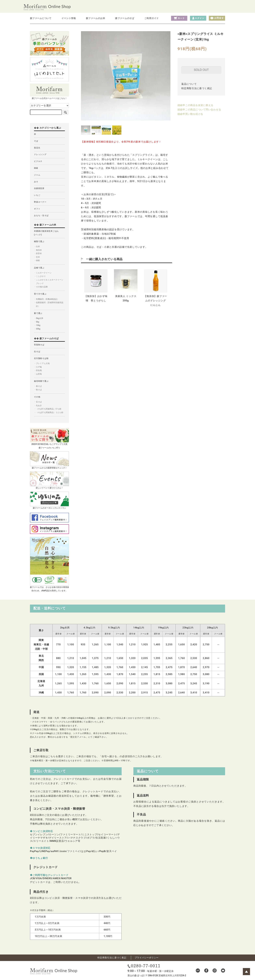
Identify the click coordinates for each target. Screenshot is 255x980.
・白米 (37, 247)
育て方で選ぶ (40, 294)
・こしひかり (40, 276)
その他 (37, 397)
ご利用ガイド (152, 18)
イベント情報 (69, 18)
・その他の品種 (41, 287)
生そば (37, 352)
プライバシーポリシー (147, 958)
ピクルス (38, 161)
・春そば (38, 386)
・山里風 (38, 374)
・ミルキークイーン (43, 273)
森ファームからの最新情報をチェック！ (49, 460)
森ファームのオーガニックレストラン (49, 500)
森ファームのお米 (95, 18)
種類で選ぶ (39, 241)
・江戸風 (38, 367)
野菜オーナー (40, 202)
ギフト (37, 209)
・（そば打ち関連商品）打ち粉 (48, 409)
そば (36, 141)
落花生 (37, 148)
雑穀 (36, 168)
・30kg (37, 329)
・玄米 (37, 257)
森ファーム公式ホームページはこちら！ (49, 91)
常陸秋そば (39, 345)
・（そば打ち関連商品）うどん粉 (49, 412)
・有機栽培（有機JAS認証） (47, 299)
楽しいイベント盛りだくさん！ (49, 480)
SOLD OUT (201, 70)
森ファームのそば (125, 18)
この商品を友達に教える (199, 105)
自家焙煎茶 (39, 188)
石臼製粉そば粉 (41, 358)
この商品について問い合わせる (203, 110)
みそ (36, 182)
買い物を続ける (194, 114)
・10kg (37, 325)
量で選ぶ (38, 313)
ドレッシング (40, 154)
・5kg (37, 322)
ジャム (37, 175)
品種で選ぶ (39, 268)
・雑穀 (37, 260)
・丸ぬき (38, 405)
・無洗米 (38, 250)
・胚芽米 (38, 253)
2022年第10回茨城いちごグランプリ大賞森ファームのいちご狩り (49, 438)
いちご (37, 195)
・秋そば (38, 390)
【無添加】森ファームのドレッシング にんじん (156, 301)
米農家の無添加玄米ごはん (46, 233)
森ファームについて (41, 18)
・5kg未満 (39, 318)
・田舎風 (38, 370)
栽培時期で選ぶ (41, 381)
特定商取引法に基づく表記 (197, 88)
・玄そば (38, 402)
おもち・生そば (41, 215)
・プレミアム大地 (42, 363)
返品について (189, 84)
